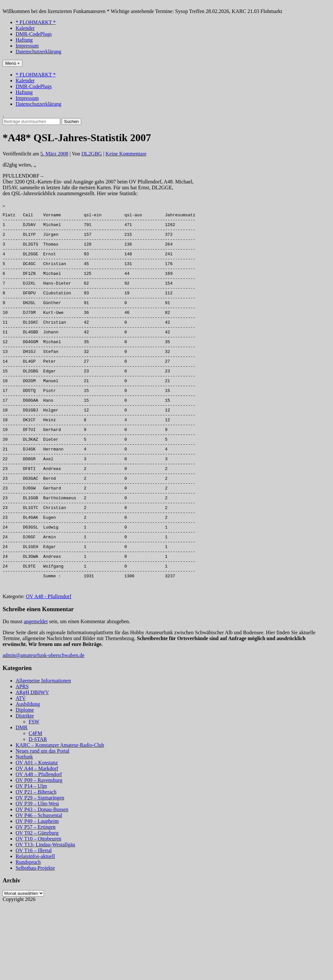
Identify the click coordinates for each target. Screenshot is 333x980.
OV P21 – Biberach (36, 867)
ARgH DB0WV (32, 767)
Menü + (13, 63)
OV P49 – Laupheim (37, 896)
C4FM (35, 808)
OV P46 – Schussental (39, 890)
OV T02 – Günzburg (37, 908)
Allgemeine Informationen (43, 756)
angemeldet (36, 697)
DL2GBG (92, 154)
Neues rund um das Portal (42, 826)
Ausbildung (28, 779)
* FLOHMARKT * (36, 22)
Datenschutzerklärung (38, 52)
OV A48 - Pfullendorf (49, 671)
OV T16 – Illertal (34, 926)
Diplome (25, 785)
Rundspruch (28, 937)
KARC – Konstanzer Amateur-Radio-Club (60, 820)
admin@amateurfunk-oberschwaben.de (44, 730)
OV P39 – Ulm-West (37, 879)
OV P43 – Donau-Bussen (42, 885)
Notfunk (24, 832)
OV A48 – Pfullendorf (39, 849)
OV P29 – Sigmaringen (40, 873)
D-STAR (38, 814)
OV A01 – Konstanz (37, 838)
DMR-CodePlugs (34, 34)
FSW (34, 797)
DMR (21, 803)
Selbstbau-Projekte (35, 943)
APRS (22, 762)
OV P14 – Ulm (31, 861)
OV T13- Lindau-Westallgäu (45, 920)
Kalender (25, 28)
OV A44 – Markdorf (37, 844)
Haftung (24, 40)
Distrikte (25, 791)
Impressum (27, 46)
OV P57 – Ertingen (36, 902)
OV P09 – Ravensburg (39, 855)
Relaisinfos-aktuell (35, 931)
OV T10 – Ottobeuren (38, 914)
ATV (21, 773)
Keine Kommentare (126, 154)
